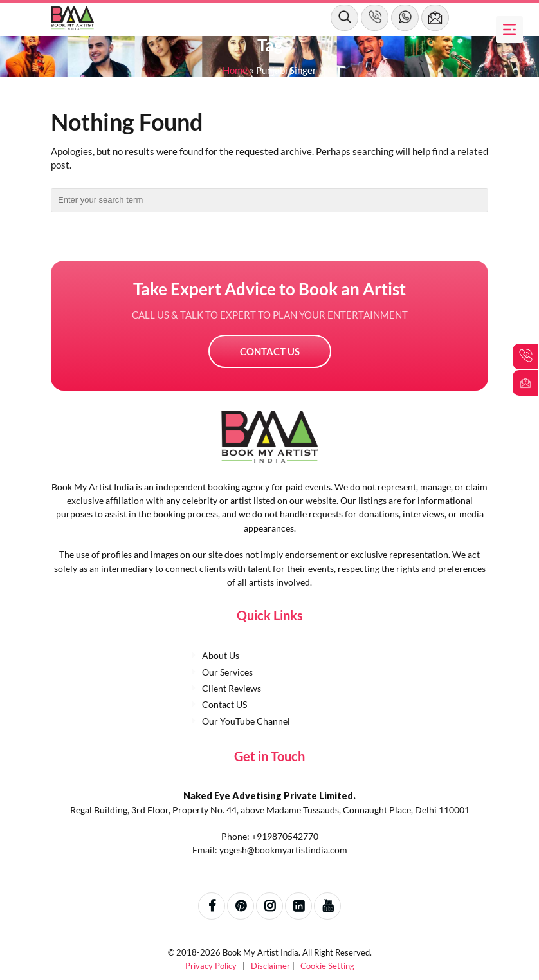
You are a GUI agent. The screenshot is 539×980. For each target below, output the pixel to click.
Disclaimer (271, 966)
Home (235, 70)
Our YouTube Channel (246, 721)
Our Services (227, 672)
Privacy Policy (212, 966)
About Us (221, 655)
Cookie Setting (327, 966)
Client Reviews (232, 688)
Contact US (270, 351)
